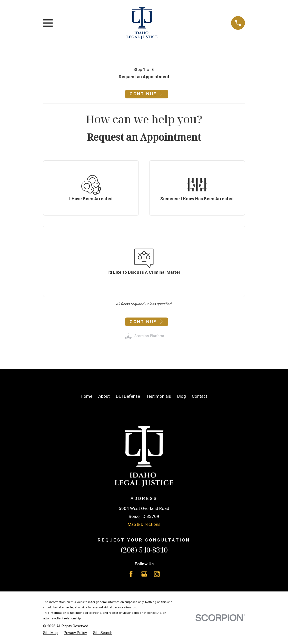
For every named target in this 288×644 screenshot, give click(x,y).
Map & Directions (144, 524)
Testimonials (159, 396)
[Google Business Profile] (144, 574)
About (104, 396)
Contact (200, 396)
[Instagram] (157, 574)
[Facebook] (131, 574)
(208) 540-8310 (144, 550)
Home (87, 396)
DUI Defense (128, 396)
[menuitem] (50, 633)
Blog (182, 396)
